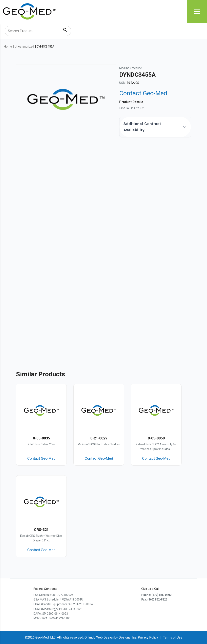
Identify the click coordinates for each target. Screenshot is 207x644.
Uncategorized (24, 47)
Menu (197, 11)
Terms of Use (173, 637)
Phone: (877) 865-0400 (156, 595)
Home (8, 47)
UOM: (123, 83)
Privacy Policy (148, 637)
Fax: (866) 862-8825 (154, 599)
